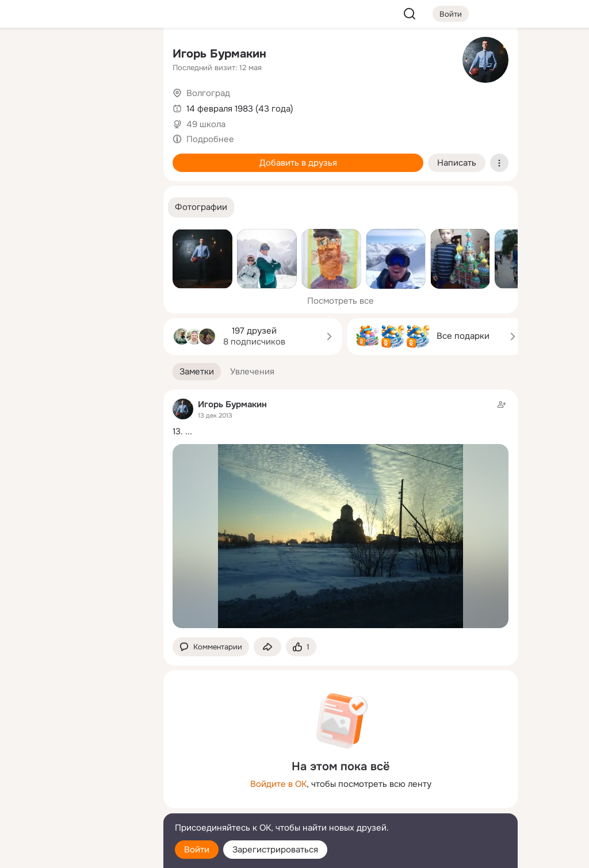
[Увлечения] (78, 55)
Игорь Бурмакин (219, 54)
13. (178, 431)
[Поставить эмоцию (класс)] (301, 647)
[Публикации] (28, 106)
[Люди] (78, 106)
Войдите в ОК (278, 784)
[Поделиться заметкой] (267, 647)
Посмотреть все (341, 301)
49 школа (206, 124)
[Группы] (129, 55)
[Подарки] (28, 156)
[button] (201, 207)
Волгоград (208, 93)
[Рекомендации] (78, 207)
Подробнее (210, 139)
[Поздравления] (78, 156)
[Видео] (129, 106)
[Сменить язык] (78, 804)
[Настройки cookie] (78, 853)
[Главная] (28, 55)
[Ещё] (78, 779)
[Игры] (129, 156)
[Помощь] (28, 207)
